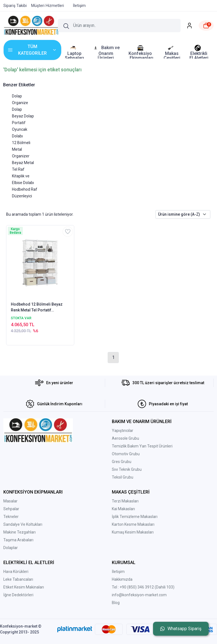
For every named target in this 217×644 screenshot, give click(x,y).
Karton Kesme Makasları (133, 524)
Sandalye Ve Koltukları (23, 524)
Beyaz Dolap (23, 116)
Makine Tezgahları (19, 532)
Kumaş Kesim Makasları (133, 532)
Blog (116, 603)
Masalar (10, 501)
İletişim (118, 572)
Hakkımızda (122, 579)
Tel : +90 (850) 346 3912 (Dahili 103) (143, 587)
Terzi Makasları (125, 501)
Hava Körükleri (16, 572)
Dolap (17, 96)
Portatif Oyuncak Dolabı (20, 129)
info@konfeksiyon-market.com (139, 595)
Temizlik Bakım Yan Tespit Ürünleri (142, 446)
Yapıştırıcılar (123, 431)
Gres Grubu (122, 462)
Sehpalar (11, 509)
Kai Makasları (123, 509)
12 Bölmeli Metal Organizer (21, 149)
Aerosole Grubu (125, 438)
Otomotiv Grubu (126, 454)
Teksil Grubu (123, 477)
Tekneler (11, 517)
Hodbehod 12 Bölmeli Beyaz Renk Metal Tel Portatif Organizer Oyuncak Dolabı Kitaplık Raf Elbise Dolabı (37, 308)
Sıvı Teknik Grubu (127, 469)
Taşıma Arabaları (18, 540)
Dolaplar (11, 548)
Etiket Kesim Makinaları (24, 587)
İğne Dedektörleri (18, 595)
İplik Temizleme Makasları (135, 517)
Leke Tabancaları (18, 579)
